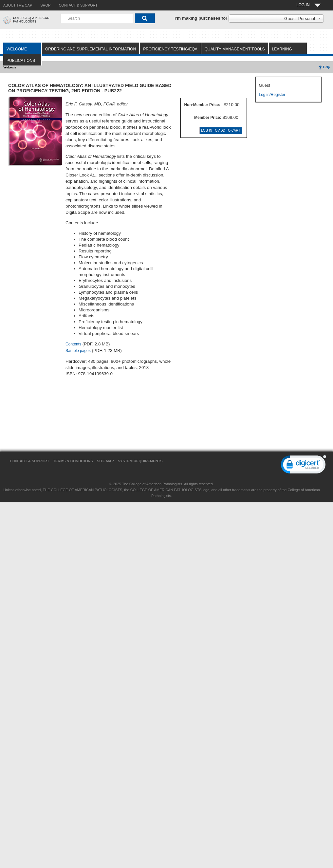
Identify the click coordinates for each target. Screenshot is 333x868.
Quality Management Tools (235, 49)
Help (324, 67)
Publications (21, 61)
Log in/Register (272, 95)
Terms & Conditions (73, 461)
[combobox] (97, 18)
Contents (73, 344)
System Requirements (140, 461)
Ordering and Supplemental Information (91, 49)
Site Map (105, 461)
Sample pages (78, 351)
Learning (282, 49)
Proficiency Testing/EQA (170, 49)
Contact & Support (29, 461)
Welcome (17, 49)
